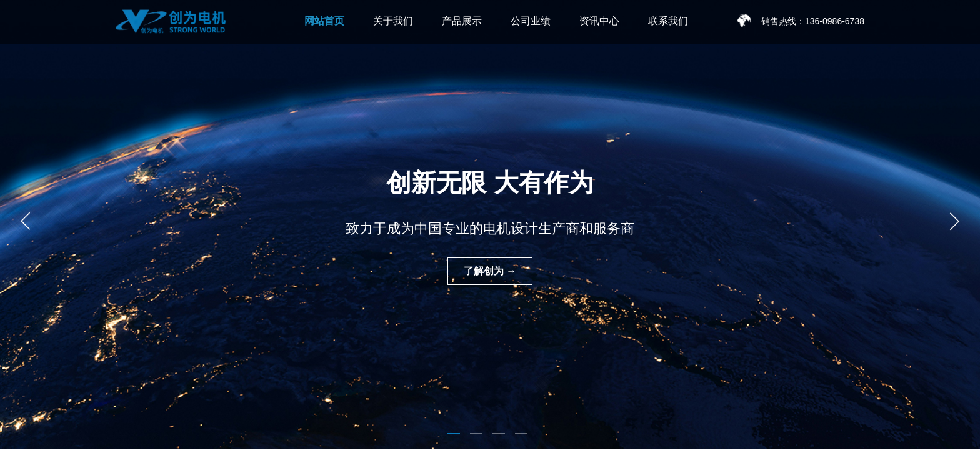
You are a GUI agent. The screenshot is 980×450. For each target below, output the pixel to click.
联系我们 (668, 21)
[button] (454, 434)
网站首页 (324, 21)
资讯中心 (599, 21)
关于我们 (393, 21)
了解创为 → (490, 271)
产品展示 (462, 21)
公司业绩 (531, 21)
